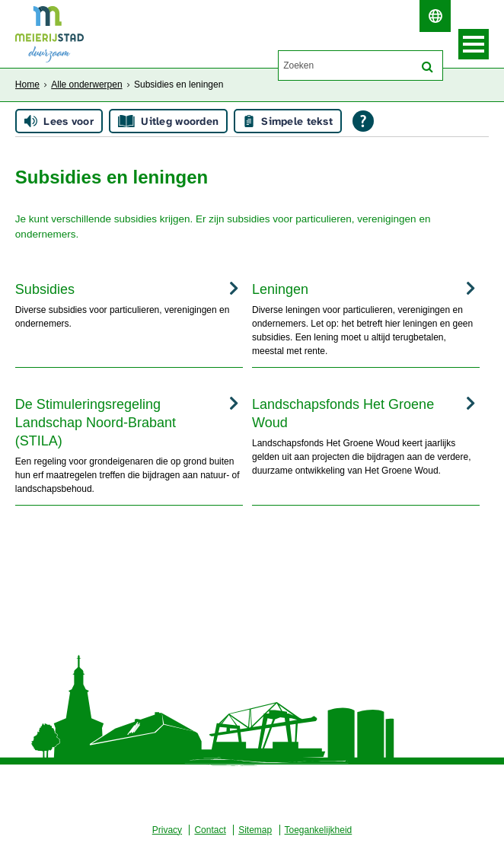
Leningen (280, 289)
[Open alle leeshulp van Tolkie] (363, 121)
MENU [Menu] (474, 44)
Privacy (167, 830)
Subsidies (45, 289)
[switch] (435, 16)
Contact (210, 830)
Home (27, 85)
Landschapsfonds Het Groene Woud (343, 413)
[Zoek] (427, 67)
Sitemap (255, 830)
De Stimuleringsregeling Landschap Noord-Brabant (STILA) (96, 423)
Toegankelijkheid (319, 830)
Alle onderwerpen (86, 85)
